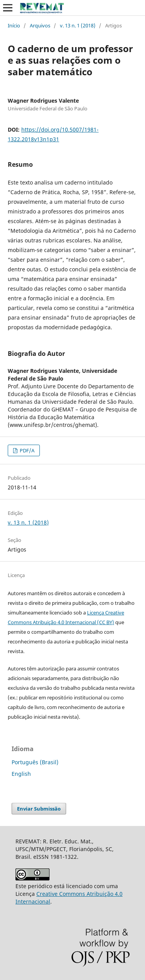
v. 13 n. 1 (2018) (78, 25)
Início (14, 25)
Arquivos (40, 25)
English (21, 774)
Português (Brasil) (35, 762)
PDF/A (26, 450)
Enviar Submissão (39, 809)
